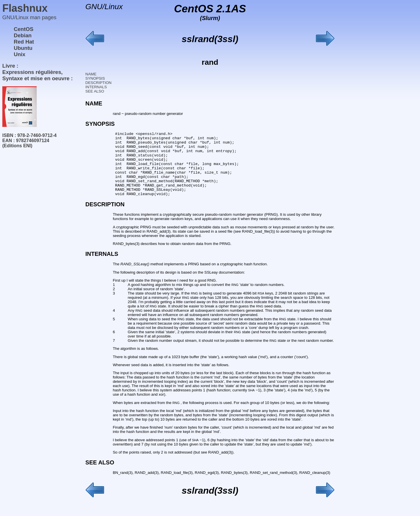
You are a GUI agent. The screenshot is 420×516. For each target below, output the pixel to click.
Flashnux (25, 8)
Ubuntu (23, 48)
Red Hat (24, 42)
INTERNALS (96, 87)
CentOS (24, 29)
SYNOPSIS (95, 78)
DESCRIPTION (98, 83)
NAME (91, 74)
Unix (19, 54)
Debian (23, 35)
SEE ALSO (95, 91)
